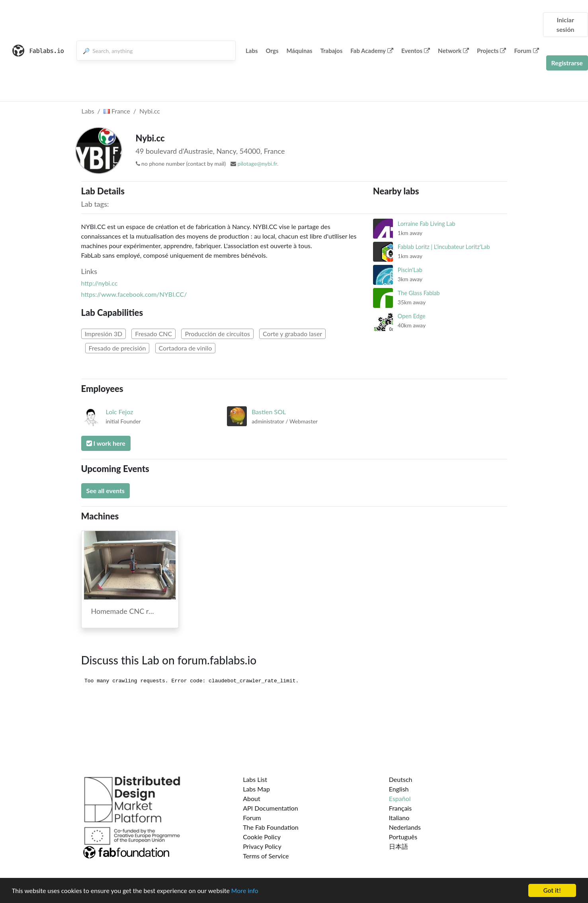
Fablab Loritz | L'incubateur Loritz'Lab (444, 247)
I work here (106, 443)
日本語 (399, 846)
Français (400, 808)
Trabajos (332, 51)
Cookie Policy (262, 837)
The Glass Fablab (419, 293)
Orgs (272, 51)
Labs (252, 51)
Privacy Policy (262, 846)
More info (245, 891)
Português (403, 837)
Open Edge (412, 316)
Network (453, 51)
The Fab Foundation (271, 827)
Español (400, 798)
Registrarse (567, 63)
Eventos (416, 51)
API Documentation (271, 808)
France (117, 111)
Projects (491, 51)
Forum (526, 51)
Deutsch (401, 779)
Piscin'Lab (410, 270)
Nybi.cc (150, 111)
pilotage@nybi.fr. (258, 164)
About (252, 798)
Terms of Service (266, 856)
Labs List (255, 779)
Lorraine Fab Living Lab (427, 224)
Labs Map (256, 789)
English (399, 789)
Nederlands (405, 827)
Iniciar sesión (566, 24)
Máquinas (300, 51)
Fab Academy (372, 51)
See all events (106, 491)
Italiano (399, 818)
